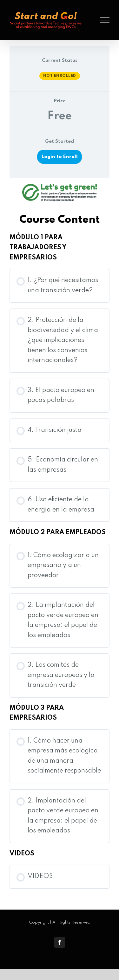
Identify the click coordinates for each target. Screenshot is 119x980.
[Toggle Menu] (105, 20)
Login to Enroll (60, 157)
